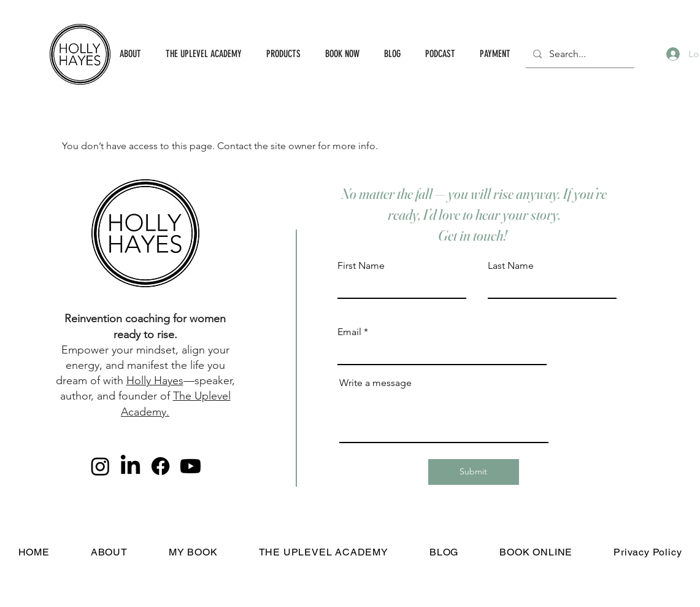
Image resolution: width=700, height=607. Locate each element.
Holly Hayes (155, 381)
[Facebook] (160, 466)
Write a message (375, 383)
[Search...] (579, 54)
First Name (361, 266)
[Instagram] (100, 466)
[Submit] (474, 472)
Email (349, 332)
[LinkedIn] (130, 466)
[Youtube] (190, 466)
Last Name (511, 266)
